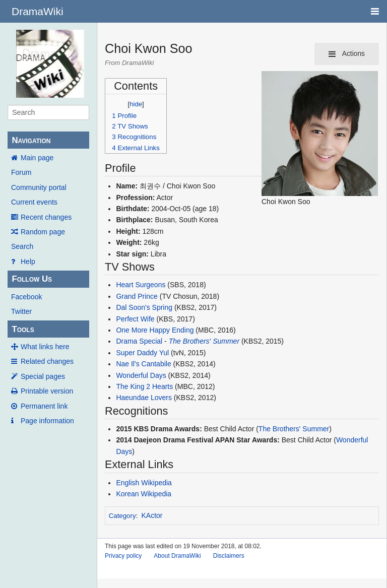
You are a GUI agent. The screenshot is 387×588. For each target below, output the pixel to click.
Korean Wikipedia (144, 494)
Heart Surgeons (141, 285)
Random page (43, 232)
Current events (34, 202)
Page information (47, 421)
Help (28, 262)
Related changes (47, 361)
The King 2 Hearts (144, 386)
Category (122, 516)
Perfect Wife (135, 319)
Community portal (39, 187)
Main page (37, 158)
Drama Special (139, 341)
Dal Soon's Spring (144, 307)
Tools (23, 329)
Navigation (31, 140)
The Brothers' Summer (204, 341)
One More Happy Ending (155, 330)
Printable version (47, 391)
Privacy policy (123, 556)
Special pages (43, 376)
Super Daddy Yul (142, 353)
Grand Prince (137, 296)
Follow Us (32, 279)
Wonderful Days (141, 375)
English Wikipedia (144, 483)
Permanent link (44, 406)
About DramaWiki (177, 556)
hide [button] (136, 104)
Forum (21, 172)
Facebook (26, 297)
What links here (45, 347)
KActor (152, 515)
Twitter (21, 311)
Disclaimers (229, 556)
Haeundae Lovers (144, 398)
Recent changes (46, 217)
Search (22, 246)
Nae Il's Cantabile (143, 364)
